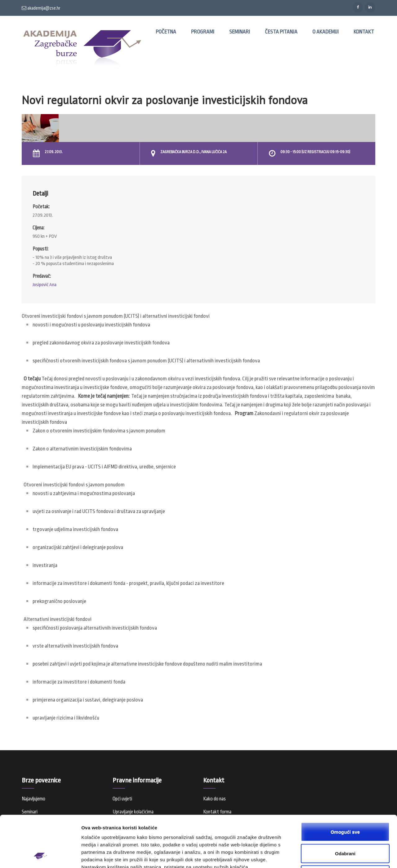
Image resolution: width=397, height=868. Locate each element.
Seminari (240, 32)
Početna (166, 32)
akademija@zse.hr (41, 8)
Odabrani (345, 805)
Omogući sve (345, 784)
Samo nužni (345, 827)
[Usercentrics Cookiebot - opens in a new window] (40, 856)
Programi (203, 32)
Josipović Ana (45, 285)
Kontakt (364, 32)
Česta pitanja (281, 32)
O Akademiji (326, 32)
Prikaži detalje (321, 856)
